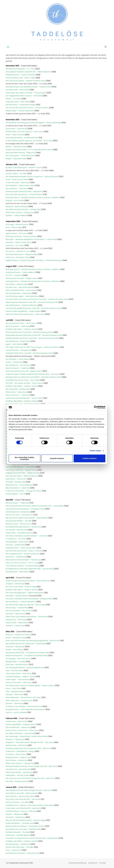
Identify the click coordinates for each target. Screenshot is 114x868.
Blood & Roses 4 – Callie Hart (18, 395)
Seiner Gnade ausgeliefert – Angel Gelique (23, 311)
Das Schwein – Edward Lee (17, 760)
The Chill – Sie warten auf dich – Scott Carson (24, 383)
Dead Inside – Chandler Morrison (19, 533)
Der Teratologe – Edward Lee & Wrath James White (27, 736)
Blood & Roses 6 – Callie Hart (18, 326)
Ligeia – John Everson (14, 344)
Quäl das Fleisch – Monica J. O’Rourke (21, 811)
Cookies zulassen (90, 458)
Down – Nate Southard (15, 135)
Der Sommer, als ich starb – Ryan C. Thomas (24, 551)
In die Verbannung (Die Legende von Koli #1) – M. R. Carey (29, 141)
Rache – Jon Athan (13, 99)
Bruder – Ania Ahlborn (15, 650)
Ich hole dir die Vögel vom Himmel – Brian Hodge (26, 605)
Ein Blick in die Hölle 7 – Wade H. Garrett (22, 329)
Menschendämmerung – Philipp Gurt (21, 153)
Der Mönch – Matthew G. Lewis (18, 251)
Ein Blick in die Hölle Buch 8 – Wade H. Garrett (24, 167)
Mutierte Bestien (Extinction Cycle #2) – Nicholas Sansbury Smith (32, 338)
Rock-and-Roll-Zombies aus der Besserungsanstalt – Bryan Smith (33, 641)
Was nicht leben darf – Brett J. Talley (20, 78)
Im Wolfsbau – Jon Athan (16, 539)
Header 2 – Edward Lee (15, 739)
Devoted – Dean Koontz (16, 614)
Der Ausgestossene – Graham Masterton (23, 554)
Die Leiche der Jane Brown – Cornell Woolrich (24, 194)
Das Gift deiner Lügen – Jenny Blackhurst (22, 296)
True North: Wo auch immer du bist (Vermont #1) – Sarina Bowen (32, 838)
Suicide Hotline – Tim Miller (16, 173)
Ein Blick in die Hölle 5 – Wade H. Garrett (22, 401)
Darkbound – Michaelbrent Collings (20, 751)
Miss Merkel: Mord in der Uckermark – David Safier (26, 644)
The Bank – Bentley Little (16, 482)
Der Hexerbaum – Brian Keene (18, 341)
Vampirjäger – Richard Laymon (19, 658)
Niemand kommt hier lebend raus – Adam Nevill (25, 314)
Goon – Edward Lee (14, 850)
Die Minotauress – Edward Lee (18, 844)
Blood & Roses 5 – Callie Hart (18, 368)
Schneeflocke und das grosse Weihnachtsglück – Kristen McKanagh (33, 123)
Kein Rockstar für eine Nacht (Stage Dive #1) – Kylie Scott (29, 790)
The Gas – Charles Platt (15, 545)
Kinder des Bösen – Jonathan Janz (20, 823)
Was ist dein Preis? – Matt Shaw (19, 673)
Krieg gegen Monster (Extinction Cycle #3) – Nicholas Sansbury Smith (34, 335)
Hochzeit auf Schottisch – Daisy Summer (22, 853)
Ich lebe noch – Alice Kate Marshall (20, 287)
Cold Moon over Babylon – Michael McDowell (24, 706)
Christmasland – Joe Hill (16, 494)
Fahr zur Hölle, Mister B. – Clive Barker (21, 467)
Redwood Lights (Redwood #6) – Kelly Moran (24, 191)
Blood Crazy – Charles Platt (17, 608)
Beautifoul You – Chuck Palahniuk (19, 485)
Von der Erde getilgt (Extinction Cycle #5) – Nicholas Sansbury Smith (34, 308)
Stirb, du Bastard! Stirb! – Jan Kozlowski (21, 290)
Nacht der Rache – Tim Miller (17, 802)
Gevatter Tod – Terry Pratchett (18, 769)
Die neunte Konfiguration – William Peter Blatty (25, 593)
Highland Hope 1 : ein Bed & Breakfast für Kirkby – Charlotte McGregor (34, 260)
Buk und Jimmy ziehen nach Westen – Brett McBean (27, 518)
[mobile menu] (8, 47)
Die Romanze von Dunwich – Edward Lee (22, 730)
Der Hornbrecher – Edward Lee (18, 727)
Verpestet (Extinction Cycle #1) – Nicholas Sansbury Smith (29, 353)
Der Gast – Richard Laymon (17, 781)
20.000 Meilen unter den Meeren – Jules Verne (25, 132)
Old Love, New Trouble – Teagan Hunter (22, 278)
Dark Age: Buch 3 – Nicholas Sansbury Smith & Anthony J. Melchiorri (33, 197)
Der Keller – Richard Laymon (17, 596)
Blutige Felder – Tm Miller (16, 661)
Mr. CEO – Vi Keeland (14, 275)
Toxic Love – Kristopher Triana (18, 257)
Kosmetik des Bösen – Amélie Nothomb (22, 138)
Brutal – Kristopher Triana (16, 638)
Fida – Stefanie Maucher (16, 691)
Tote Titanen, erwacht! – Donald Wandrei (22, 566)
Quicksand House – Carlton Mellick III (21, 272)
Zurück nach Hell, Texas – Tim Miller (20, 847)
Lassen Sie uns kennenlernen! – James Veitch (24, 398)
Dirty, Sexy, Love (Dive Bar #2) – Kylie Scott (23, 799)
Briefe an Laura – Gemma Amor (19, 524)
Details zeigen (95, 451)
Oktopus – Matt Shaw (15, 694)
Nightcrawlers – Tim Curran (17, 233)
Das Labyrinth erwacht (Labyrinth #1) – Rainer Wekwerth (28, 72)
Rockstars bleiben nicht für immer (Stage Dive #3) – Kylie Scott (32, 766)
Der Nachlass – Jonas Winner (18, 359)
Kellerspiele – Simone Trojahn (18, 775)
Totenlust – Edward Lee (15, 647)
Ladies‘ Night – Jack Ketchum (18, 679)
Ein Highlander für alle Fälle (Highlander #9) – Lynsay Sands (30, 569)
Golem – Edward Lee (14, 362)
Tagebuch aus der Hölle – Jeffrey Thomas (23, 473)
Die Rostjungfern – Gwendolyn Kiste (20, 156)
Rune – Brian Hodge (14, 227)
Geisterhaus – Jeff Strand (16, 620)
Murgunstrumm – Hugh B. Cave (19, 757)
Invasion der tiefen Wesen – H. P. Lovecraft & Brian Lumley (29, 150)
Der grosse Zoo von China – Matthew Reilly (23, 829)
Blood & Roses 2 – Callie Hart (18, 488)
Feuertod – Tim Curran (15, 245)
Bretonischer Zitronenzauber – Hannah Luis (23, 560)
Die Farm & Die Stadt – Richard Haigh (21, 587)
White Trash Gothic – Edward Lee (19, 772)
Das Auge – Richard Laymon (17, 224)
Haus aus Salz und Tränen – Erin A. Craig (22, 563)
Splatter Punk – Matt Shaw (17, 745)
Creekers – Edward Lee (15, 584)
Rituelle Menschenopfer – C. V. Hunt (20, 69)
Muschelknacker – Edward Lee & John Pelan (24, 697)
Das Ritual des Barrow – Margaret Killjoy (22, 254)
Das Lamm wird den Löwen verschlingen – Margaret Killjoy (29, 599)
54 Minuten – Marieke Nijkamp (18, 835)
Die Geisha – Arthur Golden (17, 284)
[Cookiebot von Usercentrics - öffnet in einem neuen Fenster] (96, 407)
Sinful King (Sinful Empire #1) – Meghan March (24, 371)
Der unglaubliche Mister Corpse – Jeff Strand (24, 96)
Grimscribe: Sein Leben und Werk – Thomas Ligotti (26, 93)
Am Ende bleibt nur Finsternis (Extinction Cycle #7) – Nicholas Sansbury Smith (37, 299)
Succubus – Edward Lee (15, 817)
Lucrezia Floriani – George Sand (19, 350)
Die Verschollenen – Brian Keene (19, 611)
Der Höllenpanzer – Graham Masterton (22, 305)
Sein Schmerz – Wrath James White (20, 796)
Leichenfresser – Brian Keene (18, 572)
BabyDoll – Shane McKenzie (17, 206)
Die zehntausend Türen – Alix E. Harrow (21, 323)
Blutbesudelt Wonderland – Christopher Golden (25, 826)
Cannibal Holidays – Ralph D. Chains (21, 676)
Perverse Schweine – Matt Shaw (19, 682)
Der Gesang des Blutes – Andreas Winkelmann (25, 667)
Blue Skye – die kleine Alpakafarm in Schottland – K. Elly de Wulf (31, 239)
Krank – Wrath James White (17, 179)
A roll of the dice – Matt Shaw (18, 182)
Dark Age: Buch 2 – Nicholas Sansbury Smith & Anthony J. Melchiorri (33, 269)
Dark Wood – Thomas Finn (16, 479)
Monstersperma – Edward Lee (18, 512)
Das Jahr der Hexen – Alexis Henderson (22, 476)
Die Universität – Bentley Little (18, 389)
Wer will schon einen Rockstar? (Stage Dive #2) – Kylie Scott (30, 778)
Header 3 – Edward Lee (15, 626)
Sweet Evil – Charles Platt (16, 557)
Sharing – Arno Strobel (15, 200)
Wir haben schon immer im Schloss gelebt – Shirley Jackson (30, 685)
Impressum (93, 863)
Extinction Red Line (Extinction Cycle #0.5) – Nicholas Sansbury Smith (34, 377)
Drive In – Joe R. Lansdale (16, 712)
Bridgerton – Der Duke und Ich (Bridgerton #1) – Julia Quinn (30, 742)
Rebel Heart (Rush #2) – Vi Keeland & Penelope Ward (28, 652)
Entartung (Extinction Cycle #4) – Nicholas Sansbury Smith (29, 332)
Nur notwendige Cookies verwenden (25, 458)
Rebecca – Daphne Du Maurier (19, 635)
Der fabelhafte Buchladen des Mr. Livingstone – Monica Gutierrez (32, 176)
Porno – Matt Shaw (13, 688)
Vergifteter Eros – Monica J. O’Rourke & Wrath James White (30, 805)
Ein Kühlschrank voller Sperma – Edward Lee (23, 527)
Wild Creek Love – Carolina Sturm (19, 700)
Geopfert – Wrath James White (19, 242)
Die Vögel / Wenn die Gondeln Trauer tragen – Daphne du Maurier (33, 347)
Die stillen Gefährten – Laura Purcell (20, 733)
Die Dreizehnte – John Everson (18, 365)
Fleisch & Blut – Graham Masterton (20, 111)
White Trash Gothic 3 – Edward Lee (20, 212)
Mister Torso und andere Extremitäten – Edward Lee (27, 617)
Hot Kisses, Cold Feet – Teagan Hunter (21, 470)
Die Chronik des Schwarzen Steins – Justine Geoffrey (27, 108)
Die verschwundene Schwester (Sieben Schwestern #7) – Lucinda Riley (35, 506)
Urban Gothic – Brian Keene (17, 623)
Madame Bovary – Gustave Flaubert (21, 75)
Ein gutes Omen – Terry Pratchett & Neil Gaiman (25, 709)
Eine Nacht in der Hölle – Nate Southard (22, 793)
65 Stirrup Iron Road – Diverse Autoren (21, 236)
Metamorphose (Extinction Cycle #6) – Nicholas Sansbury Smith (32, 302)
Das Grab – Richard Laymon (17, 664)
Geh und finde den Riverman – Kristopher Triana (25, 509)
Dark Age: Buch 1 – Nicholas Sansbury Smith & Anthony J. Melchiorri (33, 281)
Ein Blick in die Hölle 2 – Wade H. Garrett (22, 841)
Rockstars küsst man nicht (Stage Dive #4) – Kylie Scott (29, 748)
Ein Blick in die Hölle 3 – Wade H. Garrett (22, 590)
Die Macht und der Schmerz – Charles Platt (23, 209)
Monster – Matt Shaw (15, 703)
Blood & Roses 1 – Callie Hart (17, 503)
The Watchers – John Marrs (17, 188)
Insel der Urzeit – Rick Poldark (17, 90)
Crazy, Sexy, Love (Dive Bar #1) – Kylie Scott (23, 808)
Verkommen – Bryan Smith (17, 721)
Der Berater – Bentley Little (17, 530)
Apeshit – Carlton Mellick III (16, 215)
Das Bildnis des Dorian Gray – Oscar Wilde (23, 380)
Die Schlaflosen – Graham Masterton (21, 602)
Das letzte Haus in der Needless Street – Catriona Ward (29, 87)
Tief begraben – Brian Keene (17, 542)
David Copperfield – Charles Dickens (21, 724)
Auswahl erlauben (57, 458)
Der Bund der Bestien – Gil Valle (19, 521)
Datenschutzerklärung (77, 863)
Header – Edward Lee (14, 814)
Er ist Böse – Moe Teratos (16, 754)
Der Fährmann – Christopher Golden (21, 105)
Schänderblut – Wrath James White (20, 185)
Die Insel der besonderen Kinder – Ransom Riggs (26, 820)
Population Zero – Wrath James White (21, 548)
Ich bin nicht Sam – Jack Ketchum (19, 515)
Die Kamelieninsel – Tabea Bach (19, 293)
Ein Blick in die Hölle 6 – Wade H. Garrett (22, 386)
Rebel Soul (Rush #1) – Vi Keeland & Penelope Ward (27, 655)
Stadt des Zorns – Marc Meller (18, 102)
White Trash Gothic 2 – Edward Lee (20, 763)
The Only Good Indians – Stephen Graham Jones (26, 81)
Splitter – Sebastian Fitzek (16, 147)
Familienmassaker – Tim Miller (18, 832)
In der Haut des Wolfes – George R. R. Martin (24, 491)
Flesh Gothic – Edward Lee (16, 392)
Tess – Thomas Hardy (15, 670)
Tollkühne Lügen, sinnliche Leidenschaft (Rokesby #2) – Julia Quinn (33, 374)
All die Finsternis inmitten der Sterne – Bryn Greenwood (28, 581)
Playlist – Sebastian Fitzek (16, 159)
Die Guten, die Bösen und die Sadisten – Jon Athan (27, 536)
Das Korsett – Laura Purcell (17, 129)
